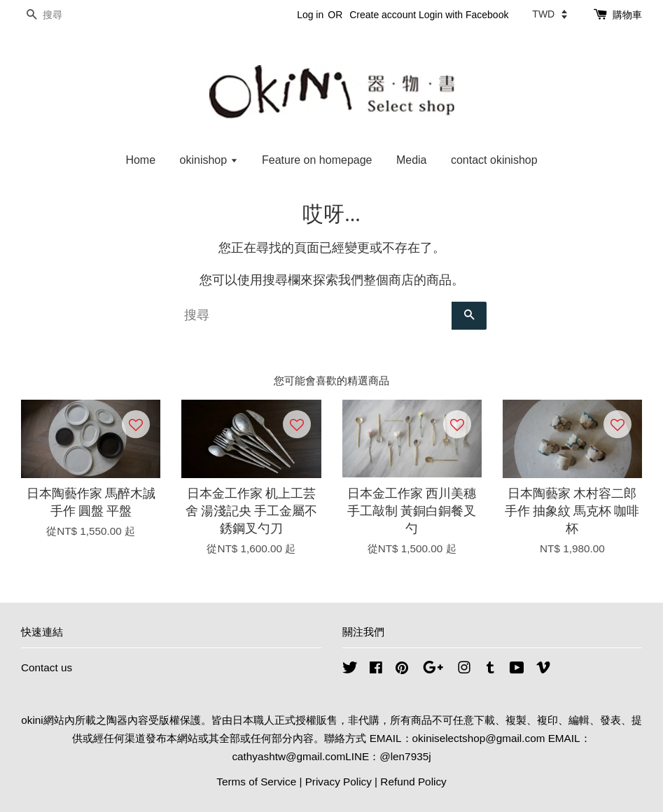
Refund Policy (413, 782)
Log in (310, 15)
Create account (383, 15)
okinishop (209, 160)
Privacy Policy (339, 782)
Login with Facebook (463, 15)
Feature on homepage (317, 160)
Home (140, 160)
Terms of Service (256, 782)
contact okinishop (494, 160)
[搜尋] (63, 15)
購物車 (627, 15)
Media (412, 160)
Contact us (47, 667)
